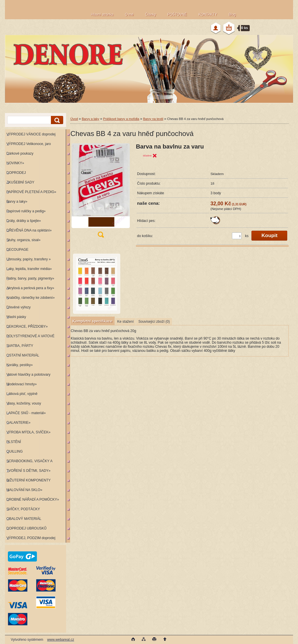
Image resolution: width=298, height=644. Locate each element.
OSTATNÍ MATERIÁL (23, 355)
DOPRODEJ (16, 173)
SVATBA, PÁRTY (20, 346)
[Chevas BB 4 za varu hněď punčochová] (101, 192)
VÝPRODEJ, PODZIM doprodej (31, 538)
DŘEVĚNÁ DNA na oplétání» (29, 230)
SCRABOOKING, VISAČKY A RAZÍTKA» (29, 462)
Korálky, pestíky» (19, 365)
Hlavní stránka (102, 15)
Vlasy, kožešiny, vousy (24, 403)
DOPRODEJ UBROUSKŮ (26, 528)
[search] (56, 120)
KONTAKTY (208, 15)
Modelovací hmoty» (22, 384)
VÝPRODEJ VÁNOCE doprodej (31, 134)
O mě (129, 15)
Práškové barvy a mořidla (121, 119)
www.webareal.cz (61, 640)
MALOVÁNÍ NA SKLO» (24, 490)
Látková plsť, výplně (22, 394)
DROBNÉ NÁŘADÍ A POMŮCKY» (33, 500)
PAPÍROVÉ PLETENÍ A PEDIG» (31, 192)
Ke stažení (126, 322)
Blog (232, 15)
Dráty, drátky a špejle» (24, 221)
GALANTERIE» (18, 423)
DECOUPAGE (17, 250)
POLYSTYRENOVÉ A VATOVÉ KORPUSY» (30, 337)
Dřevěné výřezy (18, 307)
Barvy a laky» (17, 202)
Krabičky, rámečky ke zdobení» (31, 298)
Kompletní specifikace (92, 321)
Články (151, 15)
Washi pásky (16, 317)
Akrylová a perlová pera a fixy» (30, 288)
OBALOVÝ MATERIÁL (24, 519)
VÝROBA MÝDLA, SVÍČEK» (28, 432)
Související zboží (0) (154, 322)
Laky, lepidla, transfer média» (29, 269)
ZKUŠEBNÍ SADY (20, 182)
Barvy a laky (91, 119)
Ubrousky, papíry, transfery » (29, 259)
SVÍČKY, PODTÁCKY (23, 509)
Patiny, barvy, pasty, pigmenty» (30, 278)
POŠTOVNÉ (177, 15)
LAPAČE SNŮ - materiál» (26, 413)
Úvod (74, 119)
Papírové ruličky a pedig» (26, 211)
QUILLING (15, 451)
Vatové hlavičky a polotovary (28, 375)
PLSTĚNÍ (14, 442)
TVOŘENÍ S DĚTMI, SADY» (28, 471)
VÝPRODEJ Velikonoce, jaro (29, 144)
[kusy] (237, 236)
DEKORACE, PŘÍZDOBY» (27, 327)
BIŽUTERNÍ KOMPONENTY (29, 480)
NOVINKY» (15, 163)
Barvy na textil (153, 119)
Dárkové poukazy (20, 153)
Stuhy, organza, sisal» (23, 240)
